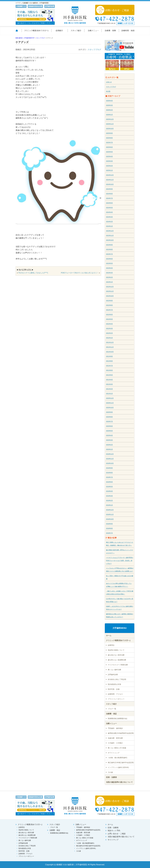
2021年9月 (109, 356)
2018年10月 (110, 519)
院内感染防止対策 (114, 684)
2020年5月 (109, 431)
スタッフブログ (94, 50)
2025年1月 (109, 170)
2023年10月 (110, 240)
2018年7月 (109, 533)
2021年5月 (109, 375)
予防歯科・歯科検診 (115, 728)
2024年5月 (109, 208)
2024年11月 (110, 180)
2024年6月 (109, 203)
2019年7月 (109, 477)
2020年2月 (109, 445)
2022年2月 (109, 333)
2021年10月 (110, 352)
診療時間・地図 (127, 32)
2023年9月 (109, 245)
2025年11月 (110, 124)
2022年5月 (109, 319)
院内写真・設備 (114, 689)
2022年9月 (109, 301)
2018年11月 (110, 514)
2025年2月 (109, 166)
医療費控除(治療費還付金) (117, 719)
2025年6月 (109, 147)
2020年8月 (109, 417)
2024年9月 (109, 189)
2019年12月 (110, 454)
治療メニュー (93, 32)
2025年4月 (109, 156)
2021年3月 (109, 384)
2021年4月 (109, 380)
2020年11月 (110, 403)
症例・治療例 (111, 777)
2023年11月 (110, 235)
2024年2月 (109, 222)
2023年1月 (109, 282)
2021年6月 (109, 370)
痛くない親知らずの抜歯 (117, 748)
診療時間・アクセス (115, 694)
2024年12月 (110, 175)
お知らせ (109, 82)
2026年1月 (109, 115)
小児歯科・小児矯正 (115, 743)
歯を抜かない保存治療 (116, 655)
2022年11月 (110, 291)
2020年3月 (109, 440)
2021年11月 (110, 347)
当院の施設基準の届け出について (119, 782)
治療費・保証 (110, 32)
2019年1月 (109, 505)
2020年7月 (109, 421)
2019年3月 (109, 496)
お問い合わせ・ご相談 (117, 834)
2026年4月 (109, 101)
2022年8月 (109, 305)
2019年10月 (110, 463)
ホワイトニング (114, 753)
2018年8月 (109, 528)
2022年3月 (109, 328)
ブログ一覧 (112, 709)
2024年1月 (109, 226)
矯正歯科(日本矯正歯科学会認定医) (121, 762)
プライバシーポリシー (116, 699)
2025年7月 (109, 142)
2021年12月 (110, 342)
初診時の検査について (116, 650)
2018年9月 (109, 524)
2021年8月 (109, 361)
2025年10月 (110, 129)
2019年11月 (110, 459)
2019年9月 (109, 468)
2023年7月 (109, 254)
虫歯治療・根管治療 (115, 738)
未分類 (108, 91)
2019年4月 (109, 491)
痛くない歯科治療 (114, 670)
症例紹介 (60, 32)
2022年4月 (109, 324)
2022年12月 (110, 287)
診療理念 (111, 645)
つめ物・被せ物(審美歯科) (117, 758)
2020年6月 (109, 426)
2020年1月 (109, 449)
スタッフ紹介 (76, 32)
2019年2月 (109, 500)
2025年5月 (109, 152)
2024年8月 (109, 194)
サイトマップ (113, 840)
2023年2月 (109, 277)
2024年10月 (110, 184)
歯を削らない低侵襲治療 (117, 660)
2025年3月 (109, 161)
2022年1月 (109, 338)
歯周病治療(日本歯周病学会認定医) (121, 733)
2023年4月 (109, 268)
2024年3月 (109, 217)
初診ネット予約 (114, 831)
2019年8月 (109, 473)
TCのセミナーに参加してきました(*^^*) (33, 273)
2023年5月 (109, 263)
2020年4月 (109, 435)
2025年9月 (109, 133)
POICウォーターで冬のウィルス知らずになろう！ (80, 273)
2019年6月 (109, 482)
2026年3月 (109, 105)
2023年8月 (109, 249)
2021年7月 (109, 366)
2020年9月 (109, 412)
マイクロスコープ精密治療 (118, 665)
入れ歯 (110, 772)
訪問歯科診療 (113, 675)
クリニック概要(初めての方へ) (36, 32)
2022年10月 (110, 296)
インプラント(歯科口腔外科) (118, 767)
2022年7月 (109, 310)
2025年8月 (109, 138)
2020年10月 (110, 407)
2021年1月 (109, 394)
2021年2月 (109, 389)
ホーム (19, 32)
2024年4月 (109, 212)
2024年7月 (109, 198)
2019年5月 (109, 487)
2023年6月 (109, 259)
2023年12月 (110, 231)
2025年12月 (110, 119)
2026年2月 (109, 110)
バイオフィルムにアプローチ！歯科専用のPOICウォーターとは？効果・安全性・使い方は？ (120, 561)
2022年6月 (109, 314)
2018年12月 (110, 510)
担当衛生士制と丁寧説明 (117, 679)
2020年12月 (110, 398)
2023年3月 (109, 273)
